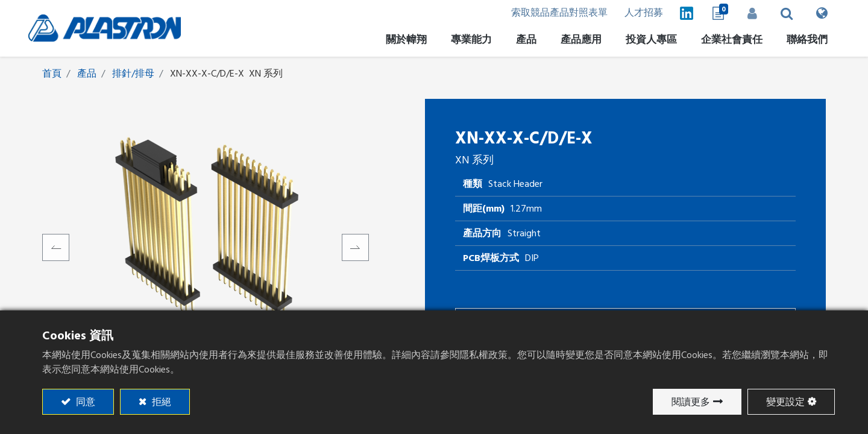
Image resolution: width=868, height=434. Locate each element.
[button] (785, 13)
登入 (750, 13)
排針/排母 (133, 74)
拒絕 (160, 402)
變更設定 (785, 402)
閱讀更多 (691, 402)
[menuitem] (648, 42)
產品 (87, 74)
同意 (84, 402)
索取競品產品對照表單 (553, 13)
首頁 (52, 74)
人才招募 (638, 13)
